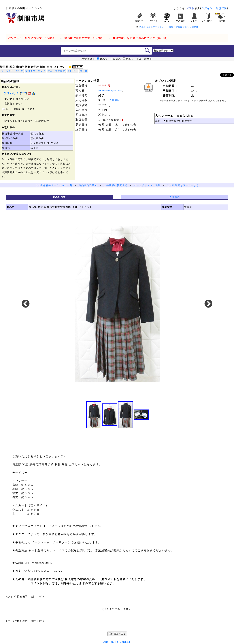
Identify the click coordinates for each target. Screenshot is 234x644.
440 (120, 91)
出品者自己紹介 (88, 185)
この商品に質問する (116, 185)
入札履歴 (115, 100)
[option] (117, 304)
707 (24, 93)
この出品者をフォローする (183, 185)
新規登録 (221, 8)
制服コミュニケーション (152, 27)
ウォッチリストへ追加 (147, 185)
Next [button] (208, 304)
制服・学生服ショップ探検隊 (184, 27)
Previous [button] (26, 304)
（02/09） (32, 38)
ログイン (207, 8)
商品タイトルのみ (109, 59)
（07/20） (141, 38)
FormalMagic (107, 91)
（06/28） (84, 38)
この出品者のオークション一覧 (54, 185)
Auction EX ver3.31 (117, 642)
